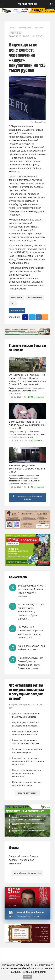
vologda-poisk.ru (27, 4)
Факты (14, 848)
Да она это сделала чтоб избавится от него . (31, 648)
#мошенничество (35, 297)
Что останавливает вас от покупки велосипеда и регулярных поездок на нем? (26, 692)
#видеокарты (16, 297)
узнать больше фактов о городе (27, 873)
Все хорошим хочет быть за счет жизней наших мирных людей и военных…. (32, 591)
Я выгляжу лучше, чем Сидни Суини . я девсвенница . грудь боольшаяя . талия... (30, 663)
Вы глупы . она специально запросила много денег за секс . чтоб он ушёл (30, 632)
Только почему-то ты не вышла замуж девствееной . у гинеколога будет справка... (31, 612)
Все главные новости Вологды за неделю (28, 497)
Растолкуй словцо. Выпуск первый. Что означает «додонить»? (24, 860)
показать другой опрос (27, 793)
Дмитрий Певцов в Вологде (31, 912)
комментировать (18, 310)
